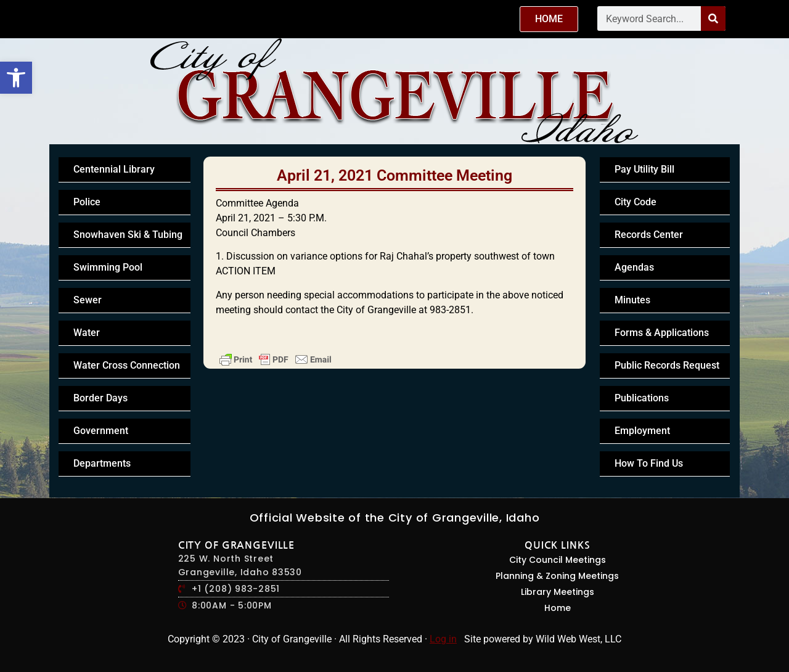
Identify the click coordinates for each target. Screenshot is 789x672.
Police (87, 202)
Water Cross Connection (127, 365)
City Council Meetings (558, 560)
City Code (636, 202)
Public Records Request (667, 365)
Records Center (649, 235)
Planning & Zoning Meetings (557, 576)
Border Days (100, 398)
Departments (102, 463)
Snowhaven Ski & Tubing (128, 235)
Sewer (88, 300)
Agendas (634, 267)
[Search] (713, 18)
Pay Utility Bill (644, 169)
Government (101, 431)
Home (558, 608)
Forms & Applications (662, 333)
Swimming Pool (108, 267)
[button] (16, 78)
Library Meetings (558, 592)
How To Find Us (649, 463)
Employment (642, 431)
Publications (642, 398)
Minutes (632, 300)
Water (87, 333)
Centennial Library (114, 169)
